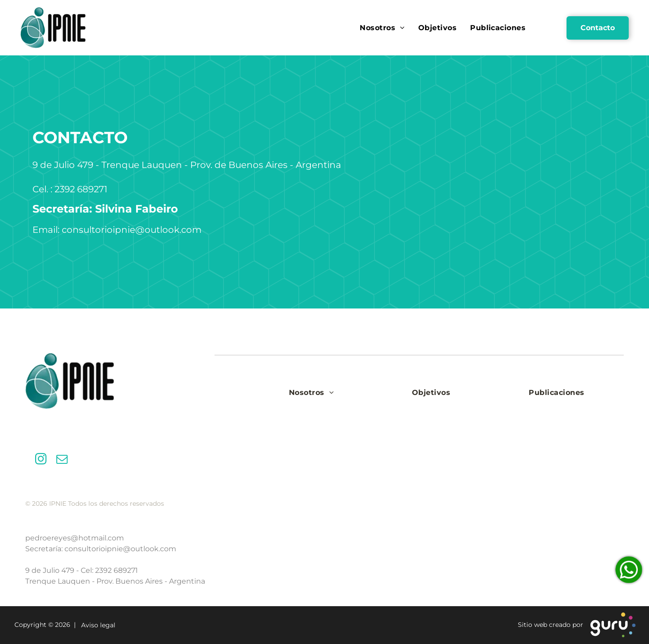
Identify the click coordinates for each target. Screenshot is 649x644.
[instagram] (41, 460)
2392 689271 (117, 570)
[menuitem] (382, 28)
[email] (62, 460)
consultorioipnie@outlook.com (120, 549)
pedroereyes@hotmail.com (75, 538)
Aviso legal (96, 626)
